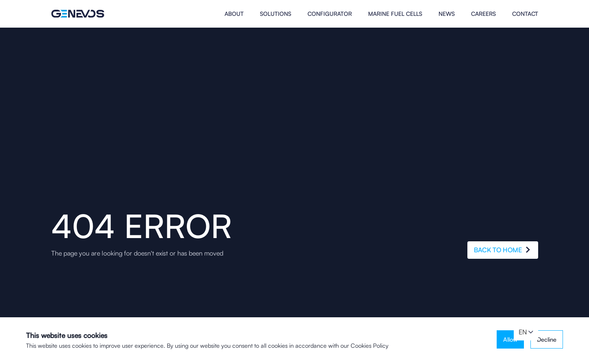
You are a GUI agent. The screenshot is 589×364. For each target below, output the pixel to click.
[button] (526, 332)
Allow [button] (510, 339)
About (234, 14)
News (447, 14)
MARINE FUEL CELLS (395, 14)
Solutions (276, 14)
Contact (525, 14)
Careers (483, 14)
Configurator (330, 14)
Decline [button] (547, 339)
